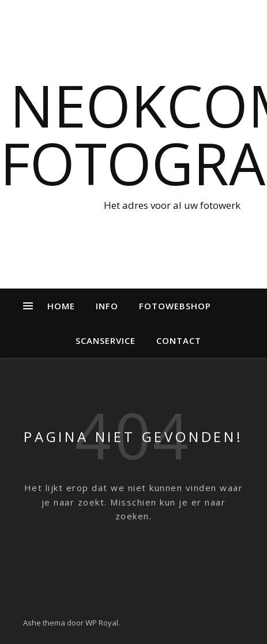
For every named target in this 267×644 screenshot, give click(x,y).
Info (107, 306)
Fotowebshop (175, 306)
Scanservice (106, 340)
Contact (179, 340)
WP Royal (102, 623)
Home (61, 306)
